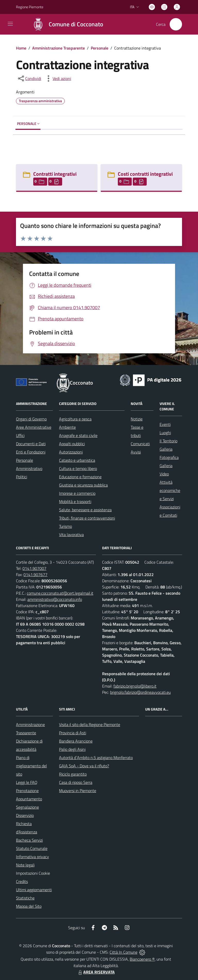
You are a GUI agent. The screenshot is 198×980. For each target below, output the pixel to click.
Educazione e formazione (80, 477)
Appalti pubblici (72, 444)
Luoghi (165, 433)
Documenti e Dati (31, 444)
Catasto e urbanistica (77, 460)
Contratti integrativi (55, 174)
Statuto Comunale (32, 848)
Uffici (20, 435)
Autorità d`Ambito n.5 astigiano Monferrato (96, 758)
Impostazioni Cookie (33, 873)
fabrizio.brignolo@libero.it (135, 686)
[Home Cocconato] (65, 24)
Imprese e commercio (77, 493)
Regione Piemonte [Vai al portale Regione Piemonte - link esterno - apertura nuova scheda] (30, 7)
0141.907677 (35, 575)
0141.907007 (34, 568)
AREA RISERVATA (96, 972)
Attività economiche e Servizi (170, 490)
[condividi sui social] (29, 78)
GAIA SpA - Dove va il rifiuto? (84, 766)
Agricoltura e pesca (75, 419)
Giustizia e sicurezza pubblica (83, 485)
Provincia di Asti (73, 733)
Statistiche (25, 898)
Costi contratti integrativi (145, 174)
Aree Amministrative (34, 427)
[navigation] (10, 24)
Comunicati (140, 444)
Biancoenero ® (142, 959)
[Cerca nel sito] (176, 24)
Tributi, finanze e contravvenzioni (87, 518)
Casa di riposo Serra (76, 782)
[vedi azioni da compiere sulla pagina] (58, 78)
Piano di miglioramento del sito (31, 766)
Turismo (65, 526)
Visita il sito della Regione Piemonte (90, 724)
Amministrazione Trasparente (59, 48)
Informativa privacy (32, 857)
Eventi (165, 424)
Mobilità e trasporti (75, 501)
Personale (100, 48)
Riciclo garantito (73, 774)
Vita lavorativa (71, 535)
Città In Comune (123, 952)
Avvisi (136, 452)
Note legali (25, 865)
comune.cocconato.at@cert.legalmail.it (60, 593)
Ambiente (67, 427)
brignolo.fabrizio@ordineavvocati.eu (140, 692)
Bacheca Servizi (29, 840)
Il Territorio (168, 441)
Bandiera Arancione (76, 741)
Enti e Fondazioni (31, 452)
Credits (22, 881)
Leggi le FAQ (27, 782)
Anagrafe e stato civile (78, 435)
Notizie (137, 419)
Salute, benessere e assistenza (85, 510)
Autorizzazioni (71, 452)
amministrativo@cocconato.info (55, 599)
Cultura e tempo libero (78, 468)
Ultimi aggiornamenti (34, 890)
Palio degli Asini (72, 749)
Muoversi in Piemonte (78, 791)
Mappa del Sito (29, 906)
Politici (22, 477)
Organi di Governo (31, 419)
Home (21, 48)
